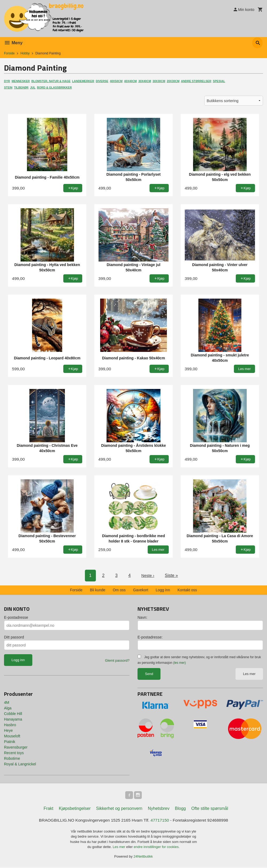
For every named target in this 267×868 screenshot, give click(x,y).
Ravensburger (16, 747)
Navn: (142, 617)
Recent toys (14, 753)
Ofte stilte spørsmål (210, 809)
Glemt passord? (117, 660)
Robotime (12, 758)
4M (7, 702)
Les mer (249, 674)
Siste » (172, 575)
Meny (13, 43)
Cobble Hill (13, 714)
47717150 (161, 821)
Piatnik (10, 742)
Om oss (119, 590)
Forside (9, 53)
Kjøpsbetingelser (75, 809)
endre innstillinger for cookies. (157, 848)
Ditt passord (14, 637)
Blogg (180, 809)
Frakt (48, 809)
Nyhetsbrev (159, 809)
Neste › (148, 575)
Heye (8, 730)
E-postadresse (16, 617)
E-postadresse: (150, 637)
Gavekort (141, 590)
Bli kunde (98, 590)
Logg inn (163, 590)
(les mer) (179, 663)
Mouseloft (12, 736)
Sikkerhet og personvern (119, 809)
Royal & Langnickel (20, 764)
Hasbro (10, 725)
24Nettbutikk (143, 857)
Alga (8, 708)
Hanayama (13, 719)
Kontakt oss (187, 590)
